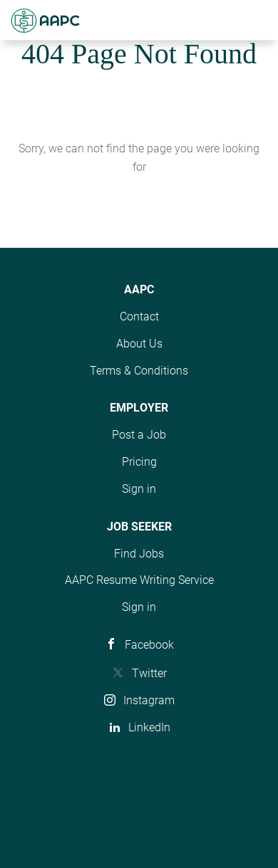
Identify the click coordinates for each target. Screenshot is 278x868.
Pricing (139, 462)
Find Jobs (139, 554)
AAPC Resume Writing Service (139, 580)
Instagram (149, 700)
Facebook (149, 645)
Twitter (149, 673)
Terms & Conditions (139, 371)
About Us (139, 344)
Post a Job (139, 435)
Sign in (139, 489)
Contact (139, 317)
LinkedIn (149, 727)
